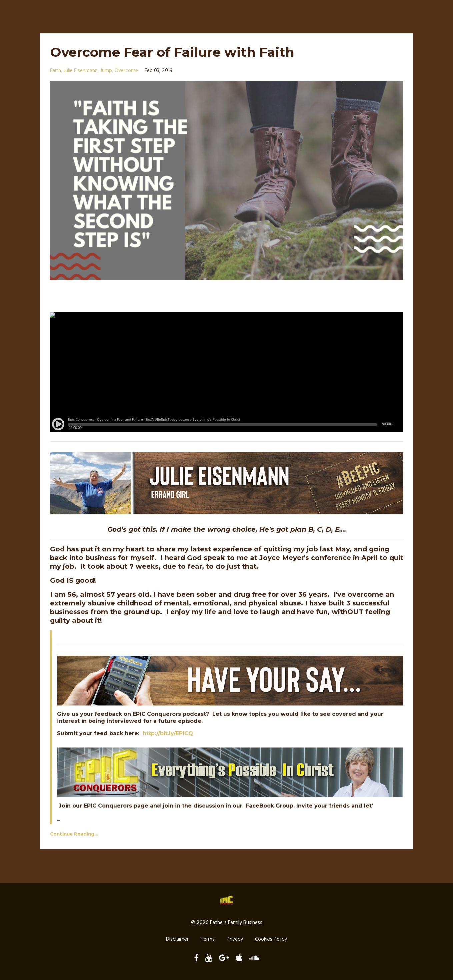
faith (55, 71)
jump (106, 71)
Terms (208, 940)
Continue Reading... (74, 834)
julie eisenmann (81, 71)
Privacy (235, 940)
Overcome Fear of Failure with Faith (174, 52)
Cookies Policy (271, 940)
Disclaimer (177, 940)
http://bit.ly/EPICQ (168, 733)
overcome (126, 71)
